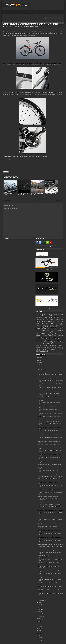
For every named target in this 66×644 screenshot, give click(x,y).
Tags (45, 246)
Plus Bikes (60, 344)
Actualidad (57, 316)
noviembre (41, 373)
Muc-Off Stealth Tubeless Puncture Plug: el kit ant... (50, 397)
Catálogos (54, 12)
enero (40, 618)
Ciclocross (16, 12)
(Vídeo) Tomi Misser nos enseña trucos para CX (50, 421)
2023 (39, 362)
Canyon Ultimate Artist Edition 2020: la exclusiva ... (50, 544)
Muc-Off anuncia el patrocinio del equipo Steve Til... (50, 474)
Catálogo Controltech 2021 (45, 577)
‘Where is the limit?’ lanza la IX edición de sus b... (50, 465)
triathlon (43, 347)
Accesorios (45, 316)
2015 (39, 631)
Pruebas (22, 12)
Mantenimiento (39, 340)
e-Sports (37, 332)
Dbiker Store (49, 269)
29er (53, 314)
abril (40, 612)
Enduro (46, 332)
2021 (39, 367)
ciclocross (56, 325)
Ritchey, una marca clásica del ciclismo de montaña (50, 502)
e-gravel (44, 330)
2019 (39, 622)
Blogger (54, 308)
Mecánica (49, 340)
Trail (37, 347)
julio (40, 605)
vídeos (52, 349)
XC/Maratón (40, 351)
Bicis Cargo (45, 319)
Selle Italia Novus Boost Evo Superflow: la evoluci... (50, 550)
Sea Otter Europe (51, 346)
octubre (40, 598)
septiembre (41, 600)
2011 (39, 640)
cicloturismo (39, 327)
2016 (39, 628)
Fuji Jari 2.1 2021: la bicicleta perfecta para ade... (50, 417)
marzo (40, 614)
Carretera (9, 12)
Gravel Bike (60, 335)
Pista (53, 344)
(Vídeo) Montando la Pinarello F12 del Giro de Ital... (50, 476)
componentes (39, 329)
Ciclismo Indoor (39, 325)
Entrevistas (58, 332)
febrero (40, 616)
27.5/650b (44, 314)
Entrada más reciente (8, 200)
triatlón (52, 347)
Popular (39, 246)
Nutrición (38, 344)
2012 (39, 638)
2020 (39, 369)
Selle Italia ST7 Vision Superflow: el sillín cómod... (50, 378)
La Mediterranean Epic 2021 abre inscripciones (49, 504)
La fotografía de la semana (55, 337)
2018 (39, 624)
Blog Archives (52, 246)
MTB (4, 12)
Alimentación (39, 317)
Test (60, 346)
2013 (39, 635)
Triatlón (33, 12)
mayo (40, 609)
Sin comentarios (35, 26)
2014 (39, 633)
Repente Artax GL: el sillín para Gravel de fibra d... (50, 391)
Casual (43, 321)
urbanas (38, 349)
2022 (39, 365)
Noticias (56, 342)
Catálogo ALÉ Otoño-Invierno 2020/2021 (48, 496)
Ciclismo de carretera (24, 26)
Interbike (45, 337)
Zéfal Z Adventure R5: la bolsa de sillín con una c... (50, 510)
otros (44, 344)
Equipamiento (41, 334)
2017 (39, 626)
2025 (39, 358)
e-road (59, 330)
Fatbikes (38, 335)
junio (40, 607)
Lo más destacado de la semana (47, 339)
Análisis (27, 12)
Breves (51, 319)
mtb (45, 342)
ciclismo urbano (48, 325)
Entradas (39, 253)
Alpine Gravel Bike (58, 317)
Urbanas (38, 12)
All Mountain (48, 317)
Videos (48, 12)
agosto (40, 602)
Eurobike (57, 334)
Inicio (34, 200)
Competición (52, 327)
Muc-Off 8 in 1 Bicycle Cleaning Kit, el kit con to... (50, 419)
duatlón (58, 329)
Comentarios (40, 255)
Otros (43, 12)
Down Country (51, 329)
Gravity (40, 337)
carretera (59, 319)
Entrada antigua (59, 200)
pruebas (41, 346)
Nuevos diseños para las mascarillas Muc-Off (49, 445)
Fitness (52, 335)
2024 (39, 360)
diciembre (41, 371)
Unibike (59, 347)
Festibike (46, 335)
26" (36, 314)
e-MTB (52, 330)
